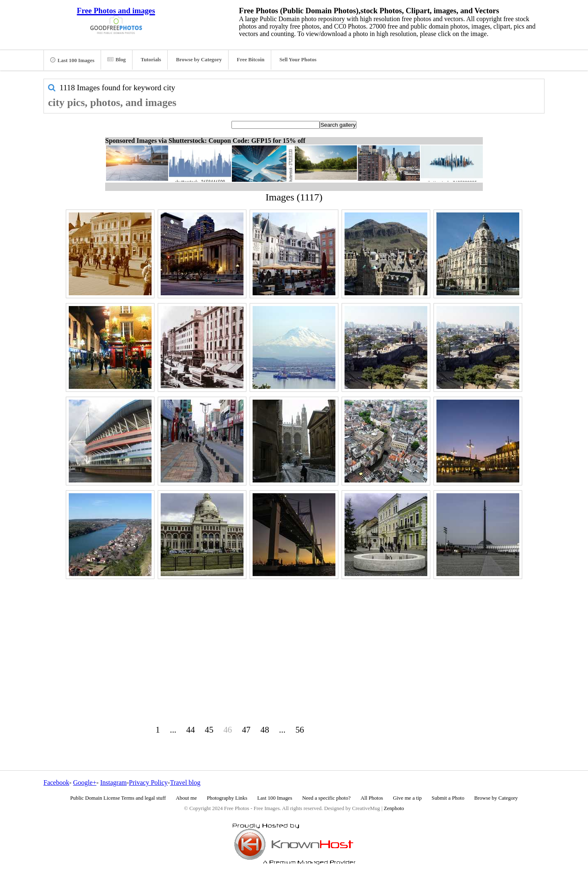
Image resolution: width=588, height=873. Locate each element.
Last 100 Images (72, 60)
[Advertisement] (294, 639)
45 (209, 730)
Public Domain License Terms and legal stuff (118, 798)
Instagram (113, 783)
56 (300, 730)
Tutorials (151, 60)
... (173, 730)
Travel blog (185, 783)
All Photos (372, 798)
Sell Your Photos (298, 60)
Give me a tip (407, 798)
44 (191, 730)
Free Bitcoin (251, 60)
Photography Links (227, 798)
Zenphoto (394, 808)
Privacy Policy (148, 783)
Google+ (85, 783)
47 (246, 730)
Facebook (56, 783)
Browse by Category (199, 60)
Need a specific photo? (327, 798)
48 (265, 730)
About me (187, 798)
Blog (117, 60)
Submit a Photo (448, 798)
